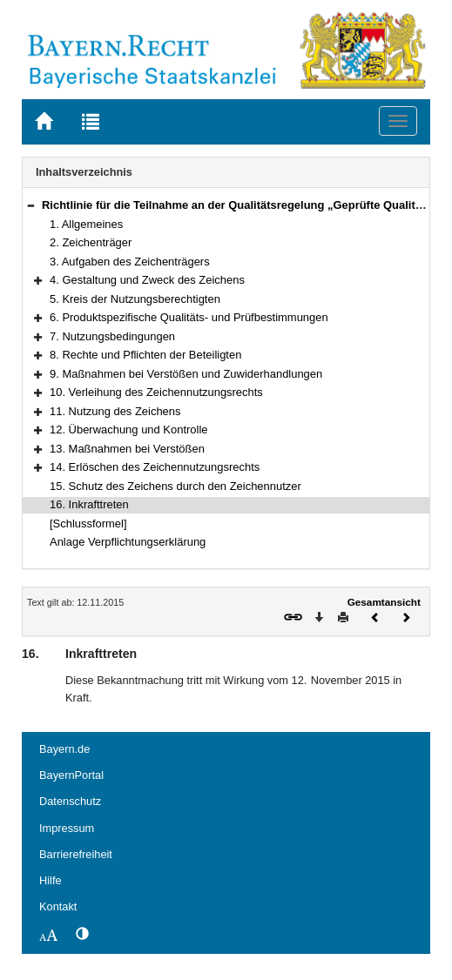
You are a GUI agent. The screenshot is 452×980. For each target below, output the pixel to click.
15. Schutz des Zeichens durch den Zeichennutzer (175, 486)
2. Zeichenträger (91, 242)
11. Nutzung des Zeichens (115, 411)
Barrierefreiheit (76, 854)
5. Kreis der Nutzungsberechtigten (135, 299)
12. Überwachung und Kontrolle (128, 430)
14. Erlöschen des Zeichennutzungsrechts (155, 467)
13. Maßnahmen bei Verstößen (127, 449)
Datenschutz (70, 801)
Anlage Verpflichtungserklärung (128, 542)
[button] (30, 205)
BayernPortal (71, 775)
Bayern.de (64, 749)
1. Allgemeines (86, 224)
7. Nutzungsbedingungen (112, 336)
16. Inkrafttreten (89, 504)
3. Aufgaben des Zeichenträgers (130, 262)
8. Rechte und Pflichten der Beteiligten (145, 355)
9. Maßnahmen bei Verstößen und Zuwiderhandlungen (186, 374)
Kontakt (58, 906)
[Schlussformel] (88, 524)
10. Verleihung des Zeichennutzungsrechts (156, 392)
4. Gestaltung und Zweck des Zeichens (147, 280)
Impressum (67, 828)
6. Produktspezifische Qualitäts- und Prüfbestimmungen (189, 317)
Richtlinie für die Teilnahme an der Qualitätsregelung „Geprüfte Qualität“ (236, 205)
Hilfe (51, 880)
